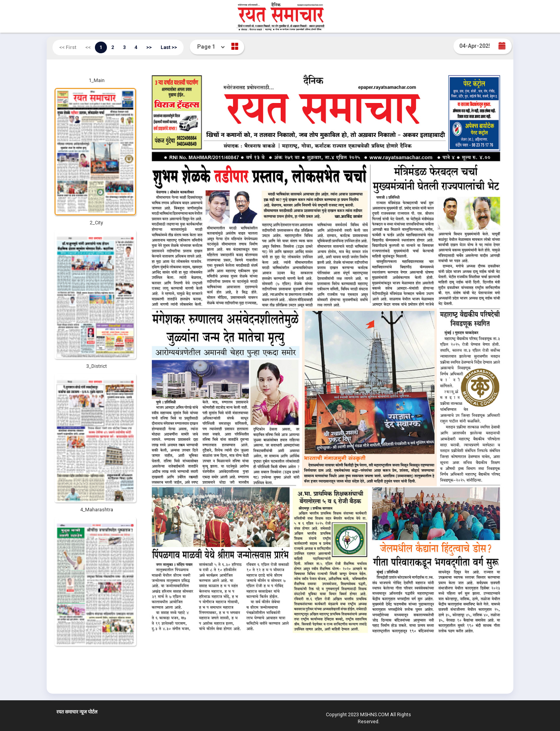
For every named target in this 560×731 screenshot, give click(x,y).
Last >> (169, 47)
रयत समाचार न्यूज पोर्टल (77, 712)
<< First (68, 47)
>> (149, 47)
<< (88, 47)
